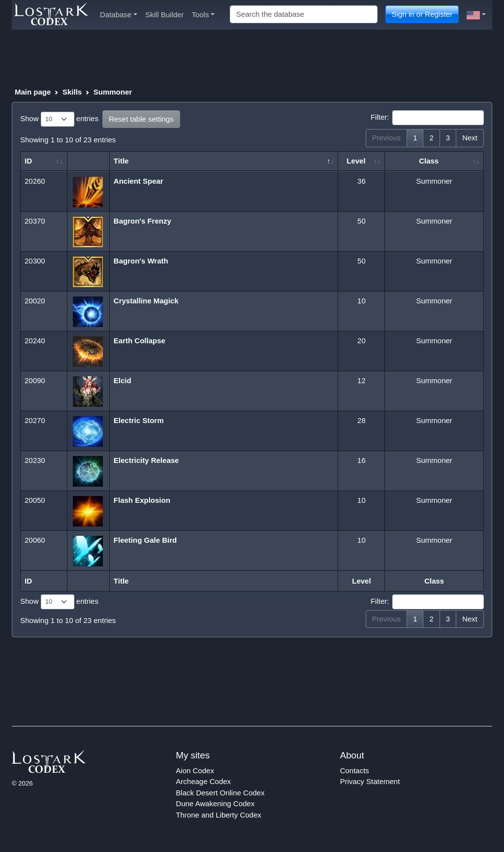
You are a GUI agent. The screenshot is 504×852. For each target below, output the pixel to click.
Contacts (355, 770)
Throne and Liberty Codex (218, 815)
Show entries (59, 119)
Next (470, 138)
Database (119, 15)
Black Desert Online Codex (220, 793)
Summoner (113, 92)
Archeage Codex (203, 781)
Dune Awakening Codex (215, 803)
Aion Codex (195, 770)
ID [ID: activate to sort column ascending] (28, 161)
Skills (72, 92)
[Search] (304, 15)
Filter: (427, 118)
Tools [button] (203, 15)
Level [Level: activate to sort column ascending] (356, 161)
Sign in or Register (422, 14)
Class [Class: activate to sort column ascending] (429, 161)
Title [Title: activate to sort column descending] (121, 161)
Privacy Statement (370, 781)
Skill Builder (164, 15)
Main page (33, 92)
